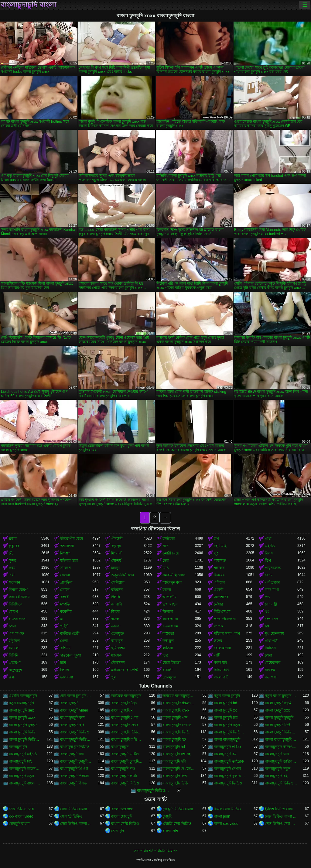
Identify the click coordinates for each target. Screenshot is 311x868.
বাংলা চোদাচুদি (121, 816)
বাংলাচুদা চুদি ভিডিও (75, 747)
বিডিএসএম (222, 612)
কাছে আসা (170, 619)
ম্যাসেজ (117, 655)
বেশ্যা (269, 575)
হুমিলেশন (118, 648)
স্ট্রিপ (268, 561)
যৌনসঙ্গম (118, 663)
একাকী (219, 590)
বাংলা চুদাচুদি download (179, 703)
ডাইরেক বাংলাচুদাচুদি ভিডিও (179, 696)
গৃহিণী (64, 626)
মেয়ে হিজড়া (171, 663)
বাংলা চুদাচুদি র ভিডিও (127, 739)
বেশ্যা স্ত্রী (271, 604)
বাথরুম (270, 670)
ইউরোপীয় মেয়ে (72, 539)
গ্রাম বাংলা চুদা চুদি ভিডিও (76, 696)
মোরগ (13, 612)
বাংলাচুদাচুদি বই (276, 776)
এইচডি (270, 546)
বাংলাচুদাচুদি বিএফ (73, 783)
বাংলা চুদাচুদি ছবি (72, 725)
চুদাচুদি (167, 816)
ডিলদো (168, 612)
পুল (114, 677)
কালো (167, 590)
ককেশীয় (66, 612)
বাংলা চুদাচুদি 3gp (124, 703)
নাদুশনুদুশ (15, 670)
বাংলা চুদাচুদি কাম (73, 718)
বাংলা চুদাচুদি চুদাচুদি (279, 718)
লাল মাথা (272, 590)
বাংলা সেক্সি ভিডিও (125, 824)
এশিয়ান (219, 582)
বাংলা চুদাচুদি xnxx (176, 710)
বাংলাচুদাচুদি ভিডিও (228, 783)
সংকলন (14, 582)
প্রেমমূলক (169, 677)
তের (166, 561)
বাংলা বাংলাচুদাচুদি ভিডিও (281, 739)
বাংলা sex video (226, 824)
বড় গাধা (271, 677)
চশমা (12, 626)
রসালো (14, 648)
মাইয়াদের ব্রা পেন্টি (125, 670)
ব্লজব (13, 539)
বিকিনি (14, 655)
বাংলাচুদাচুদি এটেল (125, 754)
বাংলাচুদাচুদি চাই (20, 761)
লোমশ (65, 590)
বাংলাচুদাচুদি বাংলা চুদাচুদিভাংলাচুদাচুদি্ (25, 783)
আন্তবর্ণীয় (169, 597)
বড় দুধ (116, 546)
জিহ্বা (115, 612)
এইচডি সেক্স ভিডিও (177, 824)
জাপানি (116, 604)
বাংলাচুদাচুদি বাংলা (28, 5)
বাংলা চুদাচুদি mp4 (278, 703)
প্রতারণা (15, 663)
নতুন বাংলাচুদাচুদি (21, 703)
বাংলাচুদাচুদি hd (174, 747)
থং (267, 612)
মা (62, 619)
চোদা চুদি (117, 831)
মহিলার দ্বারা (69, 561)
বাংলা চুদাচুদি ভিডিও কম (230, 732)
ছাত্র (165, 655)
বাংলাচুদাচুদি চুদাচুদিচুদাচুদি (76, 761)
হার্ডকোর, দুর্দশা (71, 655)
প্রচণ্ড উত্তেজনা (225, 619)
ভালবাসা (67, 677)
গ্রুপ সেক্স (272, 619)
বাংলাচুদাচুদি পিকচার (75, 776)
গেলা (64, 641)
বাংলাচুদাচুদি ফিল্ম (175, 776)
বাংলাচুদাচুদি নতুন (277, 769)
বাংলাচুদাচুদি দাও (123, 769)
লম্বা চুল (168, 641)
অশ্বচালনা (67, 546)
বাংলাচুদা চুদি (18, 747)
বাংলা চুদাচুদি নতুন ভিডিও (230, 725)
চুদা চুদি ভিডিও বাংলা (178, 809)
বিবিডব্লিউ (221, 670)
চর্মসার (219, 604)
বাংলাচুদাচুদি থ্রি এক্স (74, 769)
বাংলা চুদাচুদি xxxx (22, 718)
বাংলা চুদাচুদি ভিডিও (75, 732)
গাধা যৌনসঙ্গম (19, 597)
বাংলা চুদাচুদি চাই (226, 718)
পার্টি (217, 655)
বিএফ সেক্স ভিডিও (227, 809)
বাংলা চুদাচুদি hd (226, 703)
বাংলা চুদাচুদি (69, 703)
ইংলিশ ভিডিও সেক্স (279, 809)
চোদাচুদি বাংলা (19, 824)
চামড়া (115, 568)
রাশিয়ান (66, 648)
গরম (12, 568)
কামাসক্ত (220, 561)
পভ (267, 597)
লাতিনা (168, 648)
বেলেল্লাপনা (222, 648)
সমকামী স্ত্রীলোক (174, 575)
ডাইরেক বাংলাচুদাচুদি (126, 696)
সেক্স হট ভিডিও (72, 816)
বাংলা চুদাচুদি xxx (277, 710)
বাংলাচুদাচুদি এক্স (72, 754)
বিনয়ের (219, 575)
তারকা (116, 626)
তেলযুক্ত (118, 633)
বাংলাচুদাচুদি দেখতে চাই (179, 769)
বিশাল (65, 670)
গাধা (268, 539)
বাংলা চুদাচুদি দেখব (125, 725)
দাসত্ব (115, 619)
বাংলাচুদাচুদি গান (277, 754)
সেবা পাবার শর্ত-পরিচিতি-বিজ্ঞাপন (155, 851)
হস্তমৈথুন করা (172, 582)
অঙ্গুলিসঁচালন (123, 575)
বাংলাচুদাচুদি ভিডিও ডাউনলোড (153, 791)
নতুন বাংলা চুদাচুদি (227, 696)
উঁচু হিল (14, 641)
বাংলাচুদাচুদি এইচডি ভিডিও (25, 754)
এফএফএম (170, 626)
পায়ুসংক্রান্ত (273, 568)
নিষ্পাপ (65, 553)
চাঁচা (12, 553)
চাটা (63, 663)
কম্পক (218, 626)
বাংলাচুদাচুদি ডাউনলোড (25, 769)
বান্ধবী (65, 597)
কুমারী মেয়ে (171, 553)
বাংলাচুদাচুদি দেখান (227, 769)
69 (267, 626)
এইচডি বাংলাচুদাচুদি (23, 696)
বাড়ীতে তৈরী (70, 633)
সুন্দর (13, 561)
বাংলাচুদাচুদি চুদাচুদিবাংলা (127, 761)
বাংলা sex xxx (122, 809)
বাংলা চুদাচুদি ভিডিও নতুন (76, 739)
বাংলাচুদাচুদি (120, 747)
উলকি (116, 597)
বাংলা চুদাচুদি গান (175, 718)
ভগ (216, 539)
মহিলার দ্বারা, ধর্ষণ (227, 633)
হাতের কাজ (17, 619)
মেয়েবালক (273, 663)
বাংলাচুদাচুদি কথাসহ (177, 754)
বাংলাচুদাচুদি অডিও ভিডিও (281, 747)
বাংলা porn (222, 816)
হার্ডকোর (169, 539)
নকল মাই (220, 663)
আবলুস (117, 641)
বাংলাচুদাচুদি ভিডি (175, 783)
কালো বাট (221, 677)
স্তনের (218, 641)
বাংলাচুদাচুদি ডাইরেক (229, 761)
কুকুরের (14, 546)
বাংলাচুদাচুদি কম (225, 754)
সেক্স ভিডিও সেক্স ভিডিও (25, 809)
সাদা (166, 546)
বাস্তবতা (168, 633)
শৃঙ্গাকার (219, 568)
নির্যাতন (270, 648)
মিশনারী (117, 553)
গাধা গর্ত (271, 641)
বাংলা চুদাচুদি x (122, 710)
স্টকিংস (65, 568)
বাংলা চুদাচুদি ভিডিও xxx (127, 732)
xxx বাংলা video (21, 816)
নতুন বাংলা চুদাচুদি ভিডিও (281, 696)
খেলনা (65, 575)
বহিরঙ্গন (117, 590)
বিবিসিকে (15, 604)
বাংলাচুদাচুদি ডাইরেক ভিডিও (281, 761)
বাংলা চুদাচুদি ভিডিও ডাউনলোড (25, 739)
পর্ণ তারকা (272, 582)
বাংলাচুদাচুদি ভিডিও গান (281, 783)
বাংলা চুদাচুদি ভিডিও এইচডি (179, 732)
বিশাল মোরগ (18, 590)
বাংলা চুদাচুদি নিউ (277, 725)
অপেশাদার (221, 597)
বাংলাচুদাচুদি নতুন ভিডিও (25, 776)
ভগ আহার (170, 604)
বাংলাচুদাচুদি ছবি (174, 761)
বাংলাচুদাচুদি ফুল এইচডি (230, 776)
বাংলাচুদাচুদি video (227, 747)
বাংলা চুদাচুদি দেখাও (177, 725)
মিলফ (269, 553)
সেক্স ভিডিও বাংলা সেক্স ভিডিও (76, 809)
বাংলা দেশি (170, 831)
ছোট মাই (220, 546)
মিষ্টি (166, 568)
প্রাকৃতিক (66, 582)
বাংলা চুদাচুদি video (74, 710)
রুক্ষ (12, 677)
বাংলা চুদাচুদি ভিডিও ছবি (281, 732)
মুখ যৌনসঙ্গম (274, 633)
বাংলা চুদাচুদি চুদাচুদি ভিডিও (25, 725)
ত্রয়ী (12, 575)
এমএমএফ (16, 633)
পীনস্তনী (117, 539)
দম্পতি (65, 604)
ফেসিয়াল (118, 582)
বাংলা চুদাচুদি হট (174, 739)
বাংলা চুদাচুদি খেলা (125, 718)
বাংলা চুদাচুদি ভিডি (22, 732)
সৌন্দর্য (116, 561)
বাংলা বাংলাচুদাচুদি (227, 739)
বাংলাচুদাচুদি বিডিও (125, 783)
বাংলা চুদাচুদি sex (21, 710)
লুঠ (216, 553)
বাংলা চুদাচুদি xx (225, 710)
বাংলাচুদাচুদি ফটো (124, 776)
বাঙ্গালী (167, 670)
